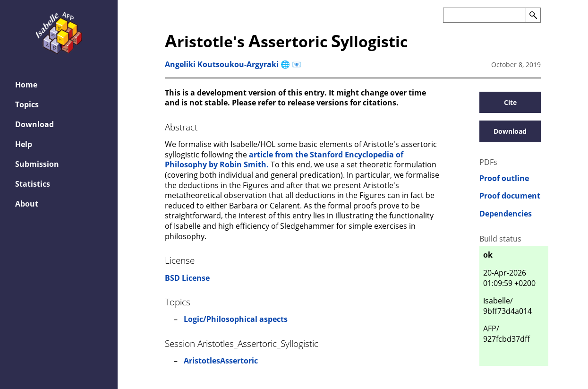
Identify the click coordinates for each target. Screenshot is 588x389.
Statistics (33, 184)
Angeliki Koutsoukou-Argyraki (222, 64)
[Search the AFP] (484, 15)
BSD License (187, 278)
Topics (27, 104)
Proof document (510, 196)
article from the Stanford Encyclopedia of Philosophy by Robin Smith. (284, 160)
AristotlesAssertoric (221, 361)
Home (26, 85)
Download (34, 124)
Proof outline (504, 178)
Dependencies (506, 214)
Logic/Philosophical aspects (236, 319)
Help (24, 144)
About (27, 204)
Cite (510, 102)
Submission (37, 164)
